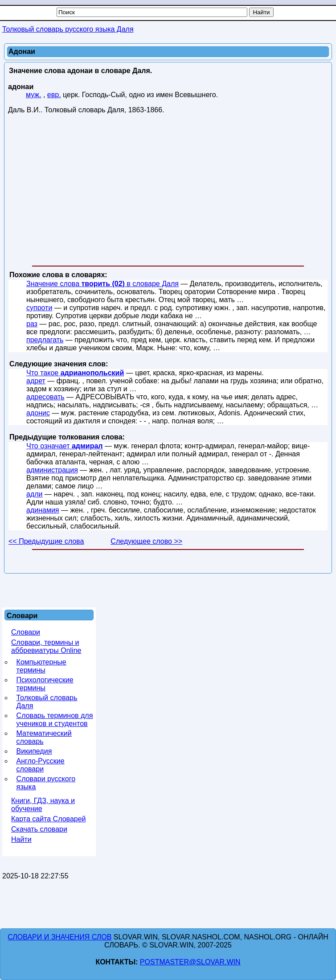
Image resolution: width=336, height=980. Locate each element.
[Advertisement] (168, 192)
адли (35, 494)
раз (32, 324)
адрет (36, 381)
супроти (39, 308)
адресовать (45, 397)
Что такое (75, 373)
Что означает (65, 446)
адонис (38, 413)
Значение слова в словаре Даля (102, 284)
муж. (34, 95)
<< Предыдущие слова (46, 541)
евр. (54, 95)
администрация (52, 470)
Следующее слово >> (146, 541)
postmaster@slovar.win (190, 962)
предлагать (45, 340)
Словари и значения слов (59, 937)
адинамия (43, 510)
